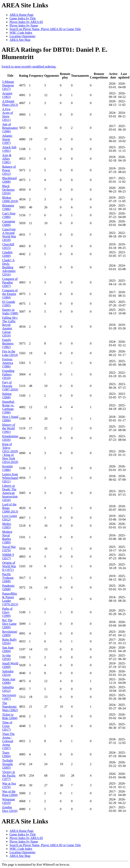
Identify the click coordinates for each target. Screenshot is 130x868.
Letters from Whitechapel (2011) (10, 478)
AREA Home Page (22, 15)
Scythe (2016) (7, 657)
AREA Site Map (20, 40)
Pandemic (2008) (8, 587)
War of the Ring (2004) (10, 793)
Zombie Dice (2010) (10, 809)
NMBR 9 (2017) (8, 556)
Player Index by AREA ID (26, 22)
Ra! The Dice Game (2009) (9, 624)
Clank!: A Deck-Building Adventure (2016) (9, 267)
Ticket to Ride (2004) (10, 716)
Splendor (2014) (8, 673)
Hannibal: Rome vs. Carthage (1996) (8, 407)
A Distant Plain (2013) (10, 103)
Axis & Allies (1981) (7, 159)
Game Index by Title (23, 18)
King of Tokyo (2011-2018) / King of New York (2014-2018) (10, 453)
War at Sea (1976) (9, 785)
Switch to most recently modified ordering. (29, 67)
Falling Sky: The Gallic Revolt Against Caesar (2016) (10, 327)
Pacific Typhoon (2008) (8, 578)
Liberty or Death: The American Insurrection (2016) (10, 493)
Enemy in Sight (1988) (10, 312)
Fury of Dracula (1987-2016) (10, 386)
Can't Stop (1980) (9, 215)
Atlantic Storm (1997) (7, 139)
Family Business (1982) (8, 343)
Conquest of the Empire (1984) (10, 294)
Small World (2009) (10, 665)
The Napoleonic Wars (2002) (10, 707)
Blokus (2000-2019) (10, 199)
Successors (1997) (9, 697)
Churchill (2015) (8, 246)
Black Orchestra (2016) (8, 190)
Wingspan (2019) (9, 801)
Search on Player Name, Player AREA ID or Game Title (45, 29)
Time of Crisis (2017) (7, 726)
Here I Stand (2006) (10, 419)
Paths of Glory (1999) (7, 612)
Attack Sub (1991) (9, 149)
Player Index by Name (24, 25)
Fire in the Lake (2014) (10, 353)
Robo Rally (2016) (9, 641)
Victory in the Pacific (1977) (9, 776)
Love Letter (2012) (10, 518)
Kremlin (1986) (7, 468)
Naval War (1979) (9, 549)
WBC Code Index (21, 33)
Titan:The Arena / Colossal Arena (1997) (8, 741)
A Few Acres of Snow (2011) (8, 114)
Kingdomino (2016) (10, 438)
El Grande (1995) (9, 304)
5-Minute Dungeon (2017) (8, 85)
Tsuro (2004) (6, 754)
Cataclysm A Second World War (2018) (9, 235)
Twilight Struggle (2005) (8, 764)
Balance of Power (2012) (9, 170)
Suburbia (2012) (8, 689)
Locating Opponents (22, 36)
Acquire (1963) (7, 95)
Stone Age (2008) (9, 681)
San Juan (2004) (8, 649)
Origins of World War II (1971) (9, 566)
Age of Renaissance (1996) (10, 128)
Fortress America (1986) (8, 363)
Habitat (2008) (7, 396)
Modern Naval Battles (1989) (7, 537)
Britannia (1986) (8, 207)
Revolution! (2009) (10, 633)
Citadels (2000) (7, 254)
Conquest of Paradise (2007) (10, 282)
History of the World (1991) (9, 428)
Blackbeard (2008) (9, 180)
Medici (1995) (7, 526)
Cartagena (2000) (9, 223)
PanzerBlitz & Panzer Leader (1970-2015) (10, 599)
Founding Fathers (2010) (8, 374)
